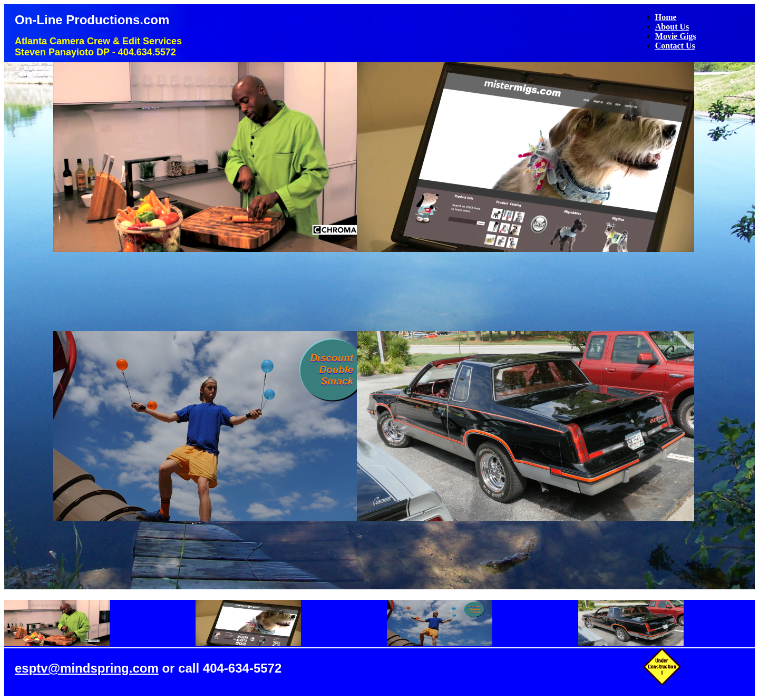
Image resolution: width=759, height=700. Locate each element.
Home (666, 17)
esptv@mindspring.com (87, 668)
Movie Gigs (676, 36)
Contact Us (675, 46)
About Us (672, 27)
